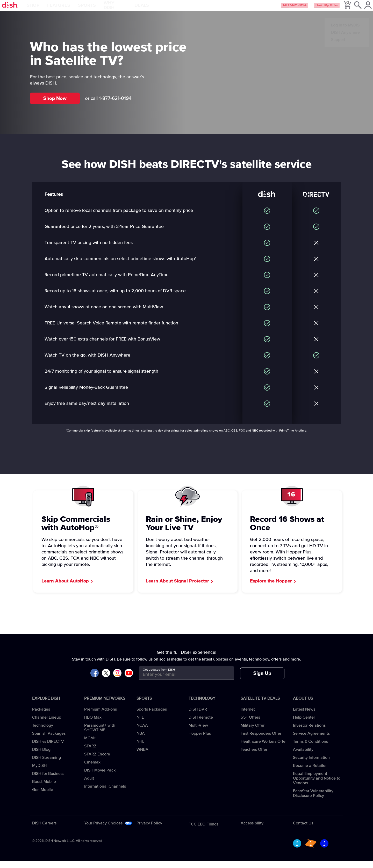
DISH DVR (198, 716)
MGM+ (90, 745)
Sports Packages (152, 716)
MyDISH (39, 772)
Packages (41, 716)
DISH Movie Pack (100, 777)
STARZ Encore (97, 761)
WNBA (142, 756)
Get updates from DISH (159, 677)
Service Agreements (311, 740)
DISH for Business (48, 780)
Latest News (304, 716)
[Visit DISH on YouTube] (129, 680)
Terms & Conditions (310, 748)
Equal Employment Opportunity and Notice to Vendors (317, 785)
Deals (156, 9)
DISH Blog (41, 756)
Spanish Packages (49, 740)
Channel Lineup (47, 724)
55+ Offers (250, 724)
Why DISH (130, 9)
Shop (48, 9)
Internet (248, 716)
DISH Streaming (46, 764)
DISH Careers (44, 830)
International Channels (105, 793)
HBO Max (93, 724)
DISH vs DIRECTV (48, 748)
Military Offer (253, 732)
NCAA (142, 732)
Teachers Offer (254, 756)
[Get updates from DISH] (182, 681)
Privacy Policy (149, 830)
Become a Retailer (310, 772)
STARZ (90, 753)
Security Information (311, 764)
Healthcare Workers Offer (264, 748)
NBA (141, 740)
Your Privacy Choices (103, 830)
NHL (140, 748)
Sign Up (262, 680)
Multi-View (198, 732)
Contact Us (303, 830)
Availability (303, 756)
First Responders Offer (261, 740)
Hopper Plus (200, 740)
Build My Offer (316, 9)
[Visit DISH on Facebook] (95, 680)
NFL (140, 724)
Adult (89, 785)
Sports (102, 9)
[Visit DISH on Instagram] (117, 680)
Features (73, 9)
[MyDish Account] (361, 9)
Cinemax (92, 769)
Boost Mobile (44, 788)
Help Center (304, 724)
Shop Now (55, 105)
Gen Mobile (43, 796)
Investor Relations (309, 732)
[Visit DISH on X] (106, 680)
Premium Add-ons (101, 716)
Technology (43, 732)
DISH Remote (201, 724)
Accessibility (252, 830)
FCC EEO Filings (203, 831)
